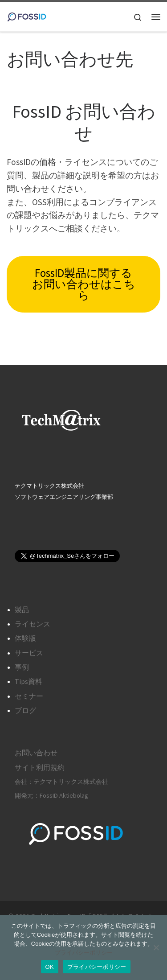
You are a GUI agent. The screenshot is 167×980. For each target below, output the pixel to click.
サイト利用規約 (40, 767)
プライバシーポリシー (84, 953)
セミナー (29, 696)
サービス (29, 653)
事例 (22, 667)
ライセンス (33, 624)
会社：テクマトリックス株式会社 (61, 782)
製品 (22, 609)
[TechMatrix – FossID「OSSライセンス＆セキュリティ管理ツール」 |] (27, 16)
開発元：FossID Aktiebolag (51, 795)
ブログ (25, 710)
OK (50, 967)
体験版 (25, 638)
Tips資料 (29, 681)
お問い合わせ (36, 753)
